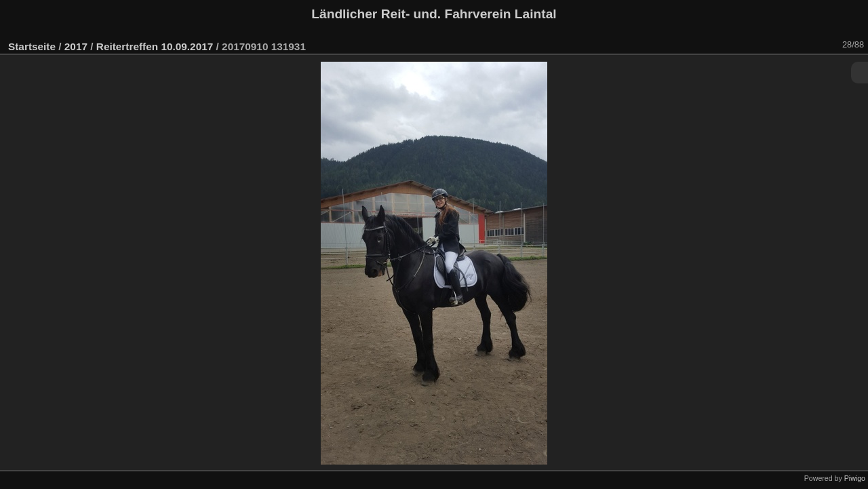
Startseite (32, 46)
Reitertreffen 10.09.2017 (155, 46)
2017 (76, 46)
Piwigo (855, 478)
